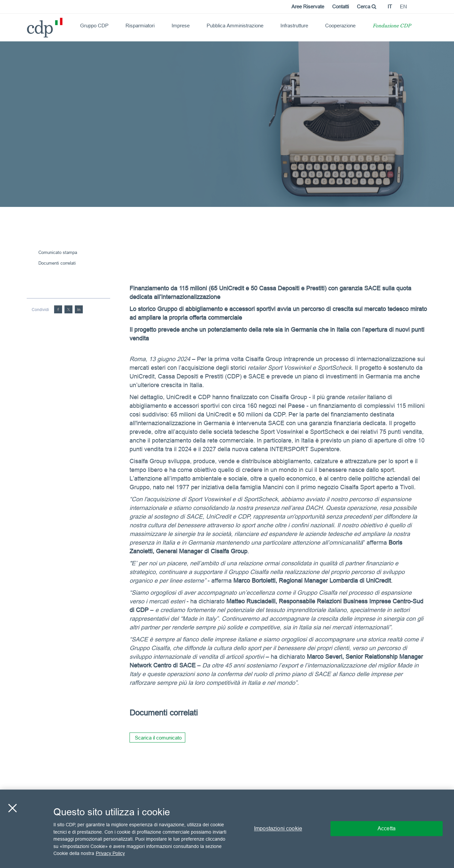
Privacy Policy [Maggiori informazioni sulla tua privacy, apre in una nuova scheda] (110, 853)
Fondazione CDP (392, 26)
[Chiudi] (12, 808)
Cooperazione (340, 26)
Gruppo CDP (94, 26)
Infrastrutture (294, 26)
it (390, 7)
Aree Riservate (308, 7)
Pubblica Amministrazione (235, 26)
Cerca (367, 7)
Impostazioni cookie (278, 829)
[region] (227, 829)
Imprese (181, 26)
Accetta (387, 829)
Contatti (340, 7)
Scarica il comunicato (158, 738)
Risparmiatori (140, 26)
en (403, 7)
